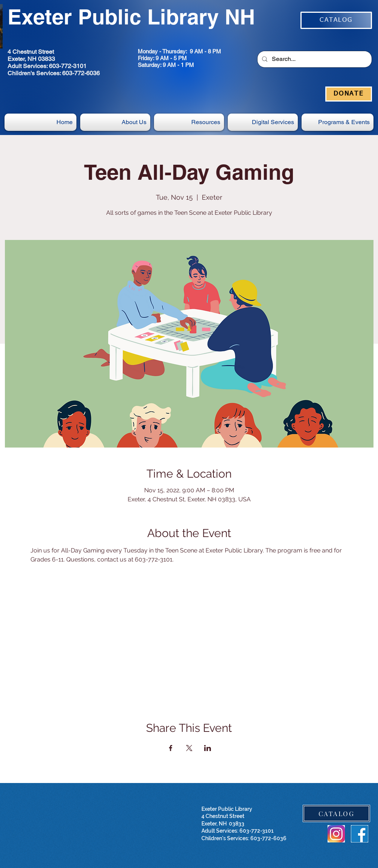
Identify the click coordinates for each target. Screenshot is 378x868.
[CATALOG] (336, 20)
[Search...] (314, 59)
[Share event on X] (189, 748)
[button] (263, 122)
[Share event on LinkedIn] (208, 748)
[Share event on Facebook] (171, 748)
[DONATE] (349, 94)
